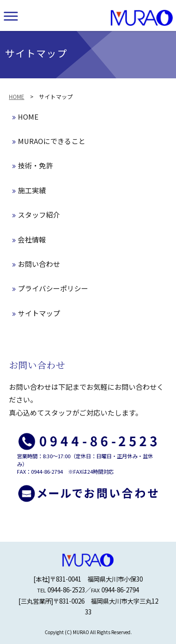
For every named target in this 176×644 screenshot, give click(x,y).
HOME (17, 96)
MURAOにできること (49, 141)
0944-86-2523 (66, 590)
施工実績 (29, 190)
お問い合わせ (36, 264)
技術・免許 (33, 165)
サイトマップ (36, 313)
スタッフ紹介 (36, 215)
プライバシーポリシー (50, 288)
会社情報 (29, 239)
